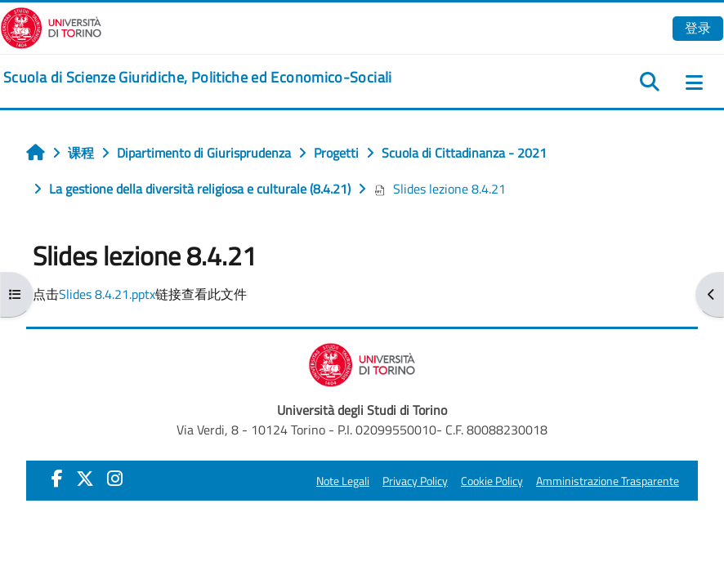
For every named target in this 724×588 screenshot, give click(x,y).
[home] (198, 78)
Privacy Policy (415, 481)
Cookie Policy (492, 481)
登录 (698, 28)
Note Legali (343, 481)
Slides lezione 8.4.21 (440, 189)
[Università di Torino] (51, 26)
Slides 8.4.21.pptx (107, 294)
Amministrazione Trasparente (608, 481)
